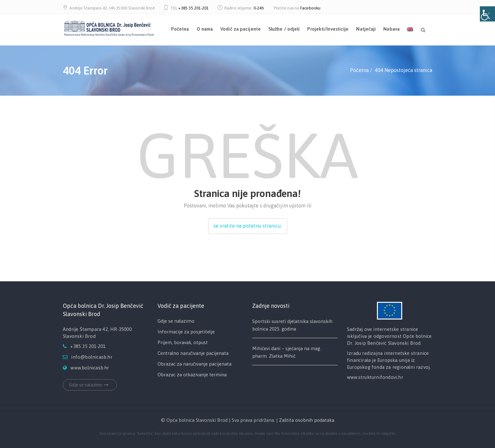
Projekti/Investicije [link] (328, 29)
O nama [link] (205, 29)
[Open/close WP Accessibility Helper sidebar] (487, 14)
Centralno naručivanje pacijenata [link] (193, 353)
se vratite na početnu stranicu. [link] (248, 226)
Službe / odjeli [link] (284, 29)
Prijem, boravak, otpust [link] (183, 342)
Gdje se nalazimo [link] (90, 385)
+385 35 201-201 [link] (194, 8)
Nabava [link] (391, 29)
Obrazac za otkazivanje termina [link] (192, 375)
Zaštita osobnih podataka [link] (307, 420)
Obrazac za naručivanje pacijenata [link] (194, 364)
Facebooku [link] (310, 8)
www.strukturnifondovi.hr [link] (375, 377)
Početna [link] (180, 29)
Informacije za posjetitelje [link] (186, 332)
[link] (109, 27)
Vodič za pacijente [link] (241, 29)
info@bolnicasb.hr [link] (92, 357)
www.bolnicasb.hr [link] (90, 368)
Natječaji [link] (366, 29)
